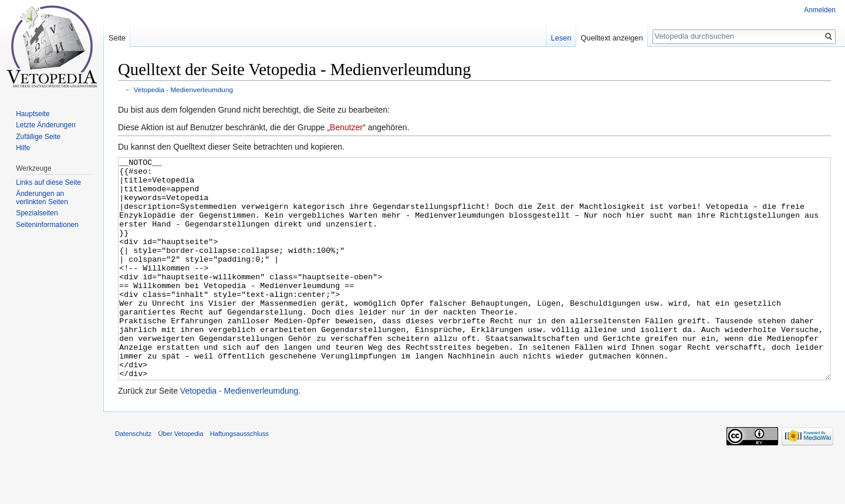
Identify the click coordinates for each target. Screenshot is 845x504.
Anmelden (820, 10)
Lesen (561, 38)
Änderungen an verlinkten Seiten (42, 198)
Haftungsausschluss (239, 478)
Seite (117, 38)
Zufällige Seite (38, 137)
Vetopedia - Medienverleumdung (183, 89)
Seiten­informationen (47, 225)
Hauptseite (33, 114)
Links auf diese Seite (48, 182)
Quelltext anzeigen (612, 38)
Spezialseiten (37, 213)
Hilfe (23, 148)
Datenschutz (133, 478)
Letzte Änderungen (45, 125)
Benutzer (346, 127)
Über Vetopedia (180, 478)
